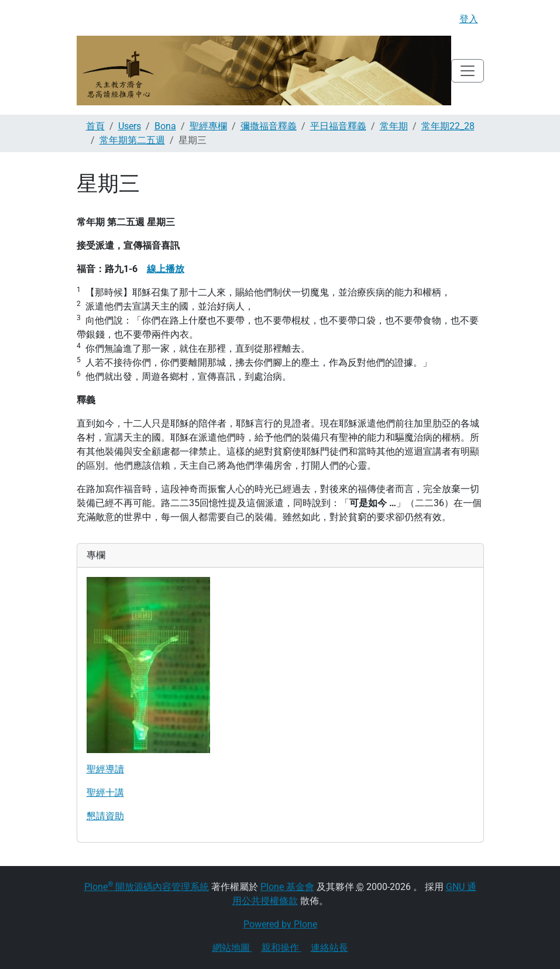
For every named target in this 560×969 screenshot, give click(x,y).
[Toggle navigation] (468, 71)
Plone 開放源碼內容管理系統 (147, 887)
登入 (469, 19)
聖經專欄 (208, 126)
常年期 (394, 126)
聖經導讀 (105, 769)
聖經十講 (105, 793)
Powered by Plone (280, 924)
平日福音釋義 (338, 126)
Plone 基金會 (287, 887)
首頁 (95, 126)
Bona (165, 126)
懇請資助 (105, 816)
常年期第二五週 (132, 140)
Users (130, 126)
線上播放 (166, 269)
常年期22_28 (448, 126)
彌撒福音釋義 (269, 126)
